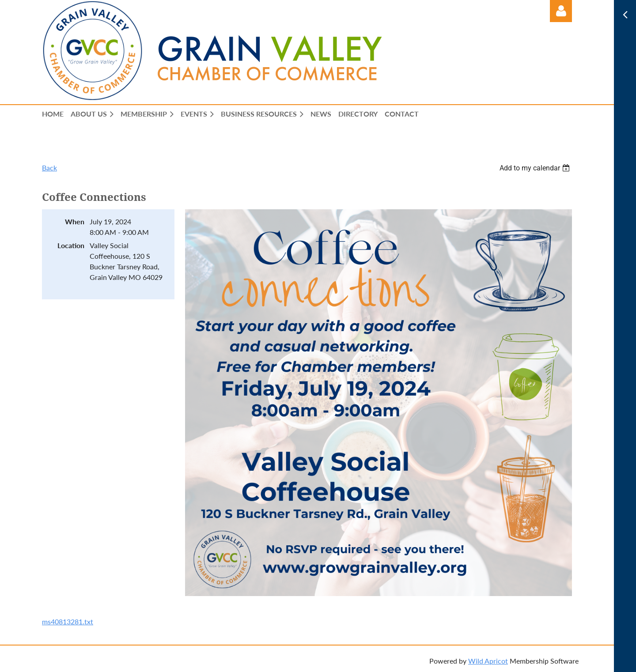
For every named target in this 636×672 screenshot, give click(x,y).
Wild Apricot (488, 661)
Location (71, 245)
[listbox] (536, 168)
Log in (561, 11)
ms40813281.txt (68, 621)
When (75, 221)
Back (49, 168)
